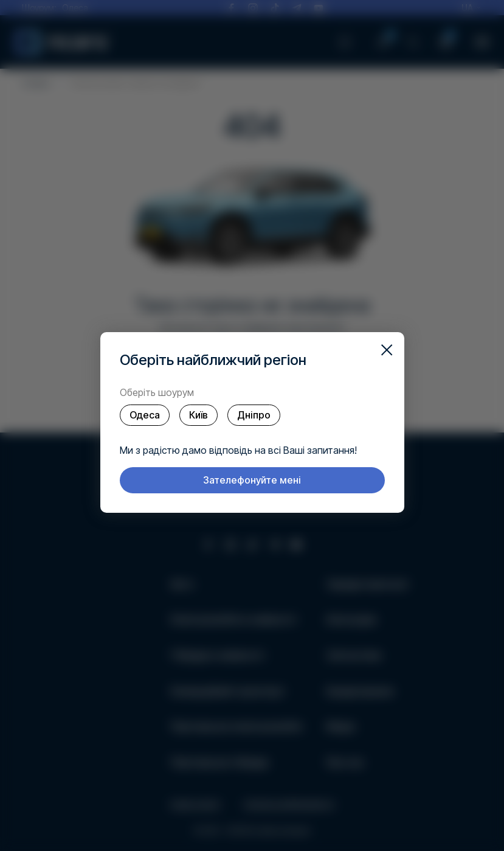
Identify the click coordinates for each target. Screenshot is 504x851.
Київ (198, 415)
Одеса (145, 415)
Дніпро (254, 415)
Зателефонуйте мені (252, 480)
